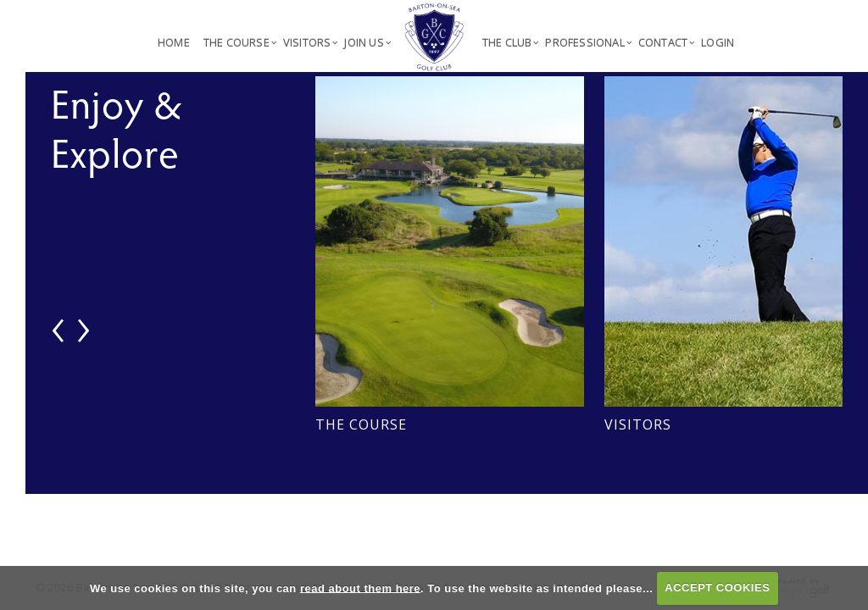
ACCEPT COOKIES (717, 588)
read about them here (360, 588)
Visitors (638, 424)
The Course (361, 424)
